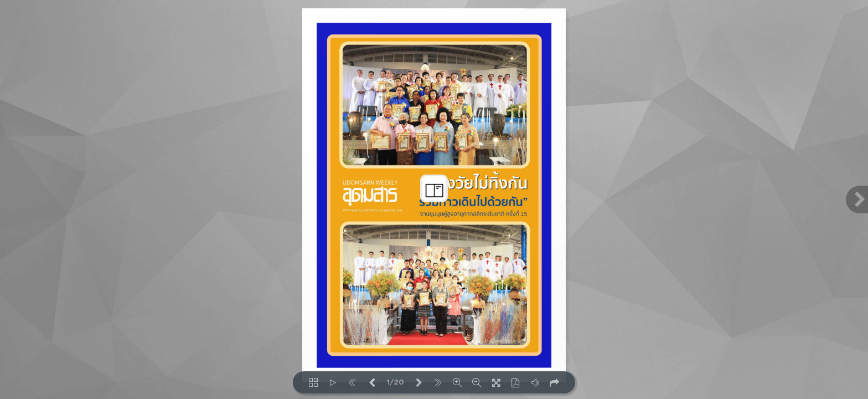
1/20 (396, 383)
